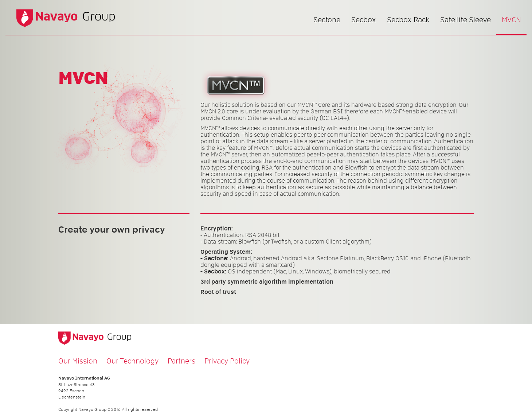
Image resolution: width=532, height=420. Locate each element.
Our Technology (132, 361)
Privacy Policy (227, 361)
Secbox (364, 20)
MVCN (511, 20)
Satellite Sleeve (465, 20)
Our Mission (78, 361)
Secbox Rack (408, 20)
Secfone (327, 20)
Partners (181, 361)
